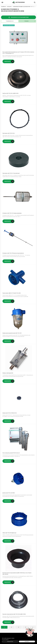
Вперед (33, 627)
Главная (3, 7)
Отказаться (10, 642)
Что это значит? (5, 639)
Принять (27, 642)
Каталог (9, 7)
